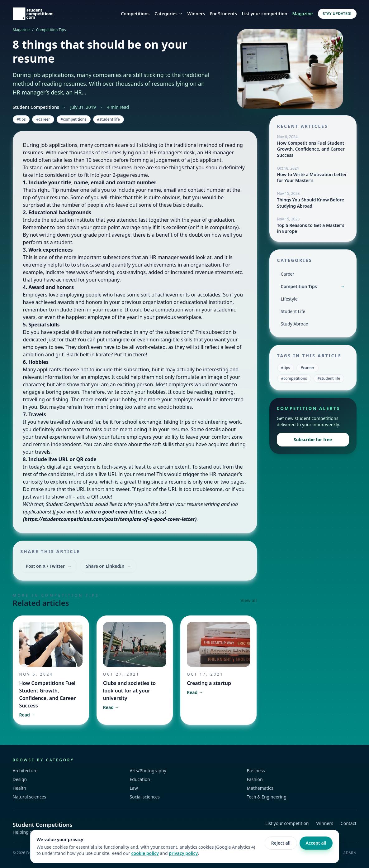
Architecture (25, 771)
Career (288, 274)
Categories (168, 14)
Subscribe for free (313, 439)
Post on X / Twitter (49, 566)
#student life (109, 119)
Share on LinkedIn (109, 566)
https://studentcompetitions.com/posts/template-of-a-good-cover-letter (110, 519)
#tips (21, 119)
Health (19, 788)
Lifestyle (289, 299)
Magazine (303, 14)
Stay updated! (337, 14)
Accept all (316, 843)
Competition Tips (51, 30)
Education (140, 779)
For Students (223, 14)
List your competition (265, 14)
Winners (196, 14)
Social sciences (145, 797)
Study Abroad (295, 324)
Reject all (281, 843)
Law (134, 788)
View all (248, 600)
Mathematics (260, 788)
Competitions (135, 14)
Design (20, 779)
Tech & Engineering (267, 797)
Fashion (255, 779)
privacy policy (183, 853)
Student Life (293, 311)
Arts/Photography (148, 771)
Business (256, 771)
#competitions (74, 119)
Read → (27, 715)
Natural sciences (30, 797)
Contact (349, 823)
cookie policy (145, 853)
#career (43, 119)
